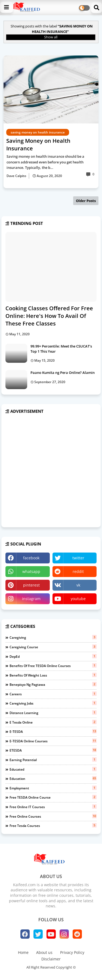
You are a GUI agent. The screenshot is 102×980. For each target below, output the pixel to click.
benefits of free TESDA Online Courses (53, 666)
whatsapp (31, 571)
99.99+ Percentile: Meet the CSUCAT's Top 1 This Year (61, 349)
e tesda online (53, 722)
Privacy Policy (72, 952)
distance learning (53, 713)
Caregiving (53, 637)
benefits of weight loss (53, 675)
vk (78, 585)
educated (53, 769)
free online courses (53, 816)
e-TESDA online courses (53, 741)
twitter (78, 558)
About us (44, 952)
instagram (31, 599)
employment (53, 788)
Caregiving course (53, 647)
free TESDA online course (53, 797)
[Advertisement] (51, 471)
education (53, 779)
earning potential (53, 760)
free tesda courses (53, 826)
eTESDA (53, 750)
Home (23, 952)
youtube (78, 599)
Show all (51, 37)
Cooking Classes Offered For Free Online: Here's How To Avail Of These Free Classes (49, 316)
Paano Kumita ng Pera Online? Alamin (63, 373)
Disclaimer (51, 959)
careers (53, 694)
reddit (78, 571)
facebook (31, 558)
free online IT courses (53, 807)
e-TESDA (53, 731)
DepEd (53, 656)
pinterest (31, 585)
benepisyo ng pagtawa (53, 684)
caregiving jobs (53, 703)
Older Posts (86, 201)
